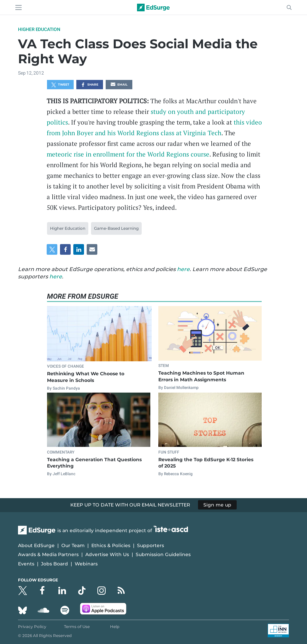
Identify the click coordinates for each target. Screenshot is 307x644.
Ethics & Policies (111, 545)
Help (115, 627)
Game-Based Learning (116, 228)
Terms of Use (77, 627)
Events (26, 564)
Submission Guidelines (163, 554)
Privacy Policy (32, 627)
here (183, 269)
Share (89, 85)
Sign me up (217, 505)
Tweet (60, 85)
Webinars (86, 564)
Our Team (73, 545)
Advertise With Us (107, 554)
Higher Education (39, 29)
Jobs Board (54, 564)
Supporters (150, 545)
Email (119, 85)
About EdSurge (36, 545)
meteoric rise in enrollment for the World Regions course (128, 154)
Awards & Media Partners (48, 554)
